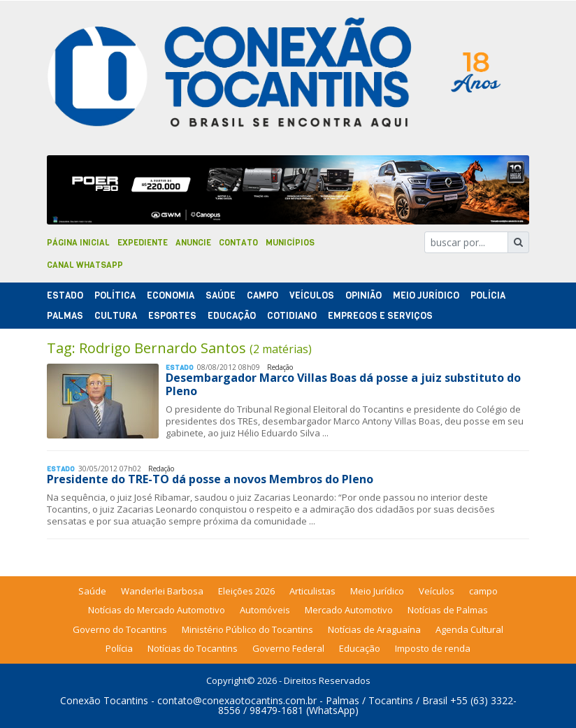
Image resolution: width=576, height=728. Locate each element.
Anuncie (193, 243)
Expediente (143, 243)
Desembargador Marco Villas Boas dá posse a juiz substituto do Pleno (343, 384)
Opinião (363, 295)
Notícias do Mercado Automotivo (157, 610)
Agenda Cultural (469, 629)
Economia (171, 295)
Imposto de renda (433, 648)
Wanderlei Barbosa (162, 591)
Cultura (116, 316)
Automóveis (265, 610)
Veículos (312, 295)
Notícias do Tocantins (193, 648)
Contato (238, 243)
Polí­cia (488, 295)
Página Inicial (78, 243)
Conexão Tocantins (104, 700)
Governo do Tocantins (120, 629)
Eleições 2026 (246, 591)
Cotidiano (292, 316)
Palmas (65, 316)
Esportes (172, 316)
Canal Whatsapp (85, 265)
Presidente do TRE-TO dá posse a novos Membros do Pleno (210, 479)
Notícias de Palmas (448, 610)
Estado (65, 295)
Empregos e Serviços (380, 316)
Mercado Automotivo (349, 610)
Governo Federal (288, 648)
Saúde (221, 295)
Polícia (119, 648)
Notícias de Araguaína (374, 629)
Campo (262, 295)
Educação (232, 316)
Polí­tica (115, 295)
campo (483, 591)
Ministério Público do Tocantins (247, 629)
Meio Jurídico (426, 295)
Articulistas (312, 591)
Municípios (290, 243)
